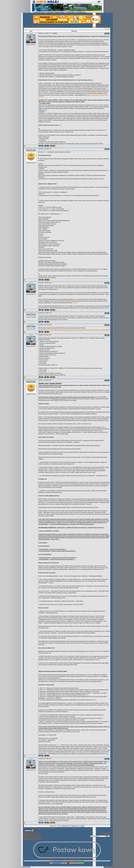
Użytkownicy (73, 860)
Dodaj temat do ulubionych (105, 833)
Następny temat (106, 27)
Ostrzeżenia (79, 860)
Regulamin (57, 860)
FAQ (61, 860)
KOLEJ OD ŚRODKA (37, 27)
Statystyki (85, 860)
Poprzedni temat (97, 27)
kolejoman (30, 325)
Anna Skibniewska (30, 313)
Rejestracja (45, 860)
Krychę (59, 745)
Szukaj (90, 860)
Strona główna (28, 27)
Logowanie (51, 860)
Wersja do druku (107, 834)
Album (93, 860)
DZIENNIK (75, 303)
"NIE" (60, 125)
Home (40, 860)
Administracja (47, 27)
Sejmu (46, 152)
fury (30, 33)
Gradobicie (54, 27)
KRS (61, 214)
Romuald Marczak (30, 149)
